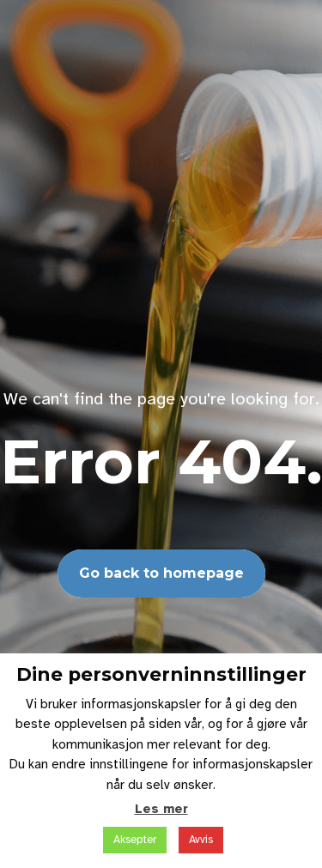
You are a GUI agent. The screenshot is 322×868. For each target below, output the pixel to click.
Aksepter (135, 840)
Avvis (201, 840)
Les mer (161, 809)
